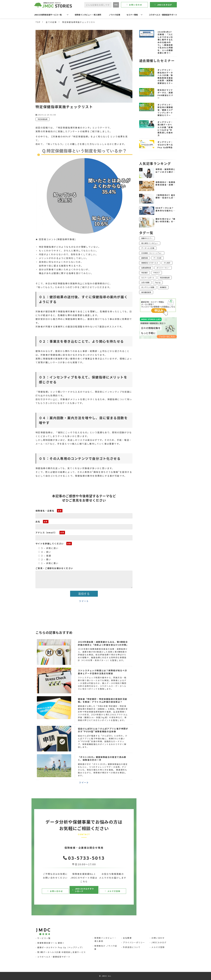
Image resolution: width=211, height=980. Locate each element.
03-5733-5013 (86, 858)
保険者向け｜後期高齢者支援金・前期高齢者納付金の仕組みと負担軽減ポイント (166, 184)
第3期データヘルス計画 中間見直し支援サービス (61, 952)
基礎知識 (145, 258)
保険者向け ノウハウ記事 (106, 947)
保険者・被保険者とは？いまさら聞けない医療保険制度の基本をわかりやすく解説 (166, 171)
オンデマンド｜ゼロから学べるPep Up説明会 (165, 145)
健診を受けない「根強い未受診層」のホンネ (166, 220)
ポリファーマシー (163, 268)
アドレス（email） (46, 532)
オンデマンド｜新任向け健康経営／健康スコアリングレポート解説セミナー (165, 110)
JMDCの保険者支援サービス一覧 (48, 15)
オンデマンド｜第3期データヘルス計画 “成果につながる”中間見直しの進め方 (165, 129)
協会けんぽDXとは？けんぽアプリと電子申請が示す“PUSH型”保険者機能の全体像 (103, 730)
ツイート (84, 601)
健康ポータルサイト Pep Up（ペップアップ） (61, 947)
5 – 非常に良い (48, 548)
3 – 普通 (45, 556)
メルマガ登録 (114, 891)
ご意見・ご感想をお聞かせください (54, 568)
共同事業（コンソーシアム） (152, 253)
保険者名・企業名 (45, 511)
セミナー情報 (132, 15)
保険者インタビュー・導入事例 (88, 15)
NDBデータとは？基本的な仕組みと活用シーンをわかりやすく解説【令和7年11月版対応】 (166, 209)
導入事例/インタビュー (150, 243)
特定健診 (145, 273)
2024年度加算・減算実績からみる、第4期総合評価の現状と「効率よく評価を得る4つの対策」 (103, 643)
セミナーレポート (148, 278)
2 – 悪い (45, 559)
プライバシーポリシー (134, 942)
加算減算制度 (146, 268)
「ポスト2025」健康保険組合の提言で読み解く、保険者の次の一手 (102, 759)
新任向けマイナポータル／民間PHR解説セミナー (165, 94)
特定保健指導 (43, 119)
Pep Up (158, 282)
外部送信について (132, 947)
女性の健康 (145, 282)
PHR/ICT (157, 273)
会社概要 (127, 938)
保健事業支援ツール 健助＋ (51, 943)
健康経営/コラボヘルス (150, 263)
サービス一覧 (44, 938)
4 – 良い (45, 552)
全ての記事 (51, 22)
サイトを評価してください (50, 543)
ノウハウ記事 (115, 15)
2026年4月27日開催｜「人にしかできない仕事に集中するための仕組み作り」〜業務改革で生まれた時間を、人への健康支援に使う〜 (165, 42)
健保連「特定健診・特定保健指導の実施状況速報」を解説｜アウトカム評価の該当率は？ (102, 700)
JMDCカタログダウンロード (84, 890)
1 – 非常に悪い (48, 563)
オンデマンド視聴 (148, 287)
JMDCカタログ (165, 5)
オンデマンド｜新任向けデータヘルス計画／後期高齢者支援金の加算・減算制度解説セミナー (165, 77)
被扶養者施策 (146, 292)
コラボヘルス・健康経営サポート (163, 15)
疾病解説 (163, 287)
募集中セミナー (147, 238)
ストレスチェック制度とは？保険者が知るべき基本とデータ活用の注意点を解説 (102, 672)
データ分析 (157, 258)
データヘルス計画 (148, 248)
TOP (38, 22)
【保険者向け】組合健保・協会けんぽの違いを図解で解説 (166, 196)
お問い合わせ (136, 5)
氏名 (38, 522)
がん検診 (167, 263)
